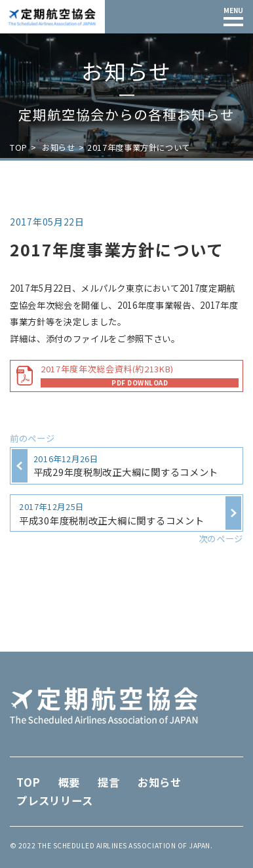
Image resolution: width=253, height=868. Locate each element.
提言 (109, 782)
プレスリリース (55, 800)
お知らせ (58, 148)
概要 (69, 782)
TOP (19, 148)
